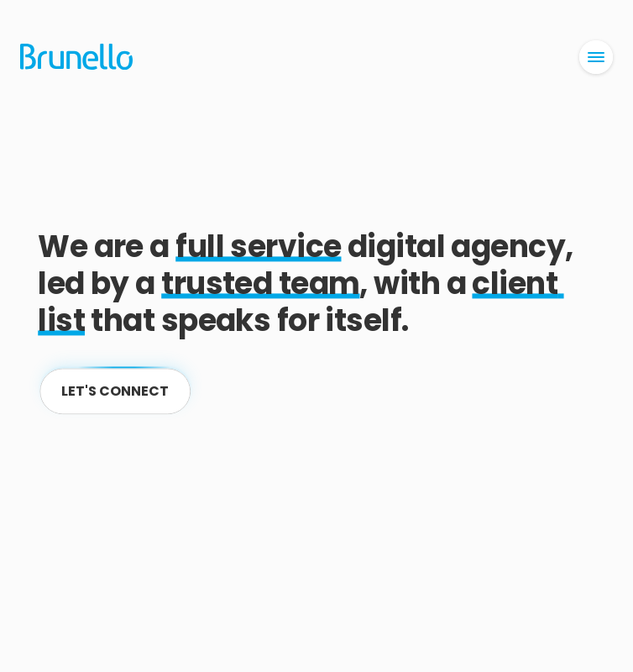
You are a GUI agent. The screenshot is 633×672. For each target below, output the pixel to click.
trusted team (260, 283)
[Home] (77, 57)
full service (258, 247)
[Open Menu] (596, 57)
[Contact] (115, 391)
